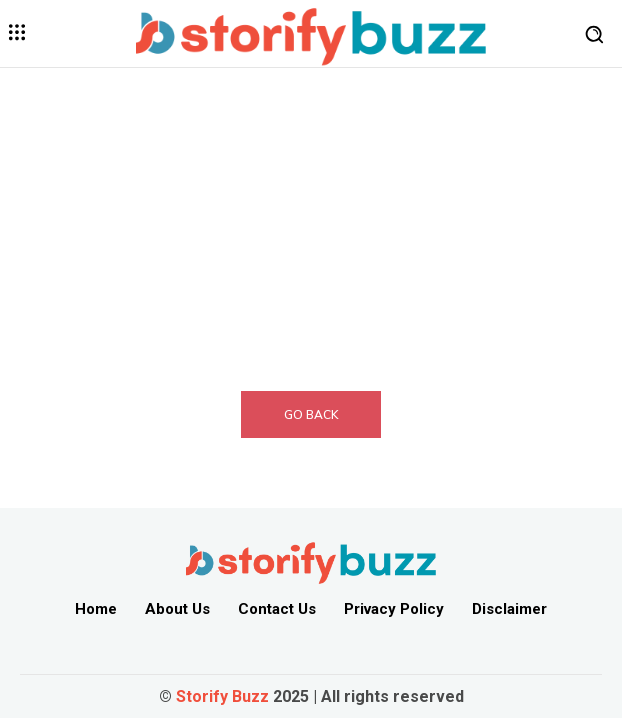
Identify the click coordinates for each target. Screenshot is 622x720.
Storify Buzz (222, 696)
